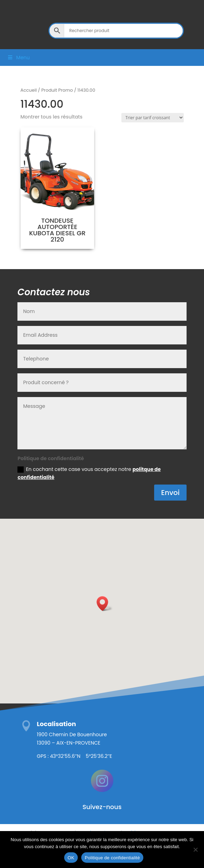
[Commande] (153, 118)
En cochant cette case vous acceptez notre (89, 473)
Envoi (170, 493)
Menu (18, 58)
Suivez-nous (102, 807)
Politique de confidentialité (112, 858)
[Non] (195, 850)
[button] (105, 604)
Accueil (29, 90)
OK (71, 858)
